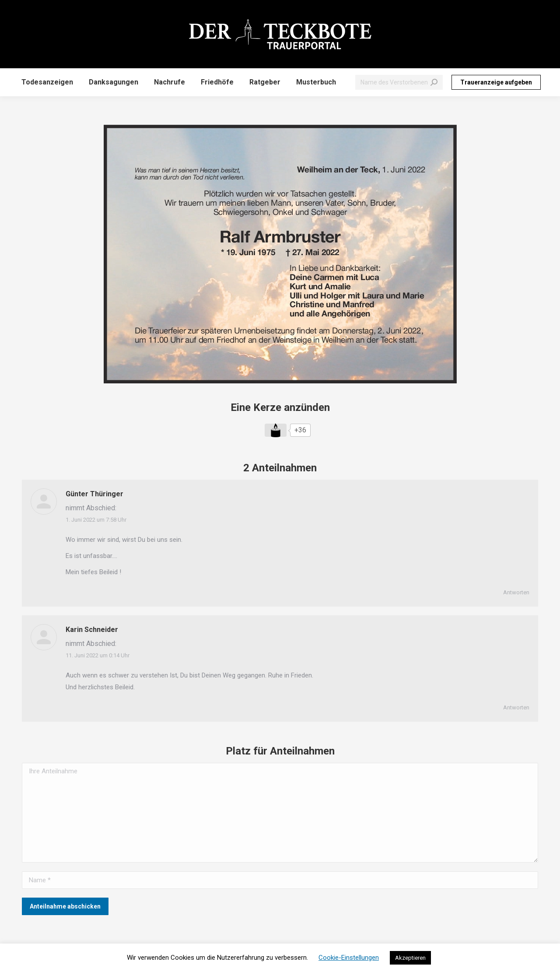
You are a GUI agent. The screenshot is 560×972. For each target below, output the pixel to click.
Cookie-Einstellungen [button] (349, 958)
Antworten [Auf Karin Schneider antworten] (516, 707)
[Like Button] (276, 430)
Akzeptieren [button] (410, 958)
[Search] (399, 82)
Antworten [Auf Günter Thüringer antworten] (516, 592)
